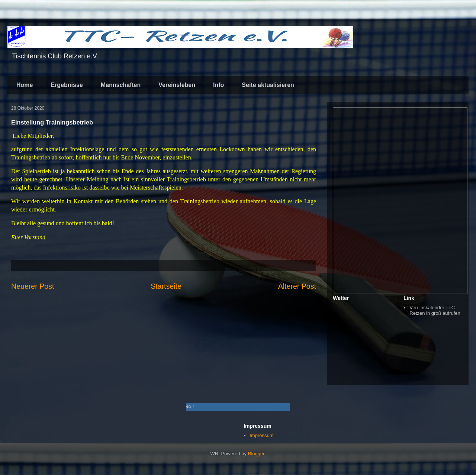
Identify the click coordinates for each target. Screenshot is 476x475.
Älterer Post (297, 286)
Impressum (261, 435)
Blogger (256, 454)
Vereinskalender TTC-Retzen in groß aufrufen (435, 311)
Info (218, 85)
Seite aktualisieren (268, 85)
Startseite (166, 286)
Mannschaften (121, 85)
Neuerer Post (33, 286)
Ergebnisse (67, 85)
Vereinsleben (177, 85)
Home (25, 85)
